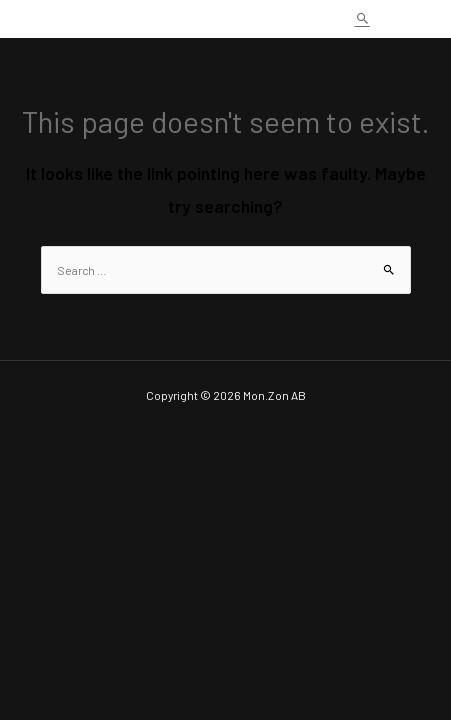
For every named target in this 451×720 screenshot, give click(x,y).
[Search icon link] (362, 18)
